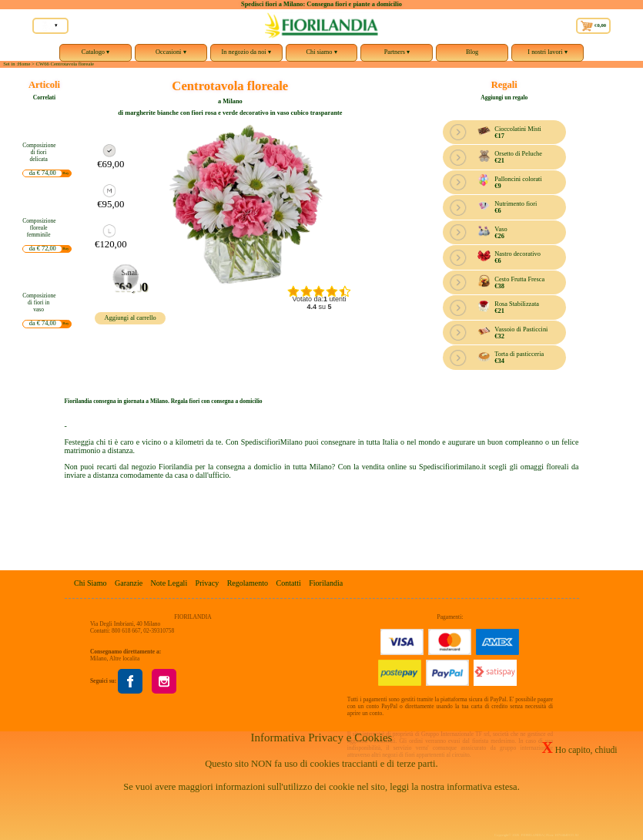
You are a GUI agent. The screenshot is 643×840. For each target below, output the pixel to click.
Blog (472, 52)
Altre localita (124, 659)
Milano (99, 659)
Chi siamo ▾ (322, 55)
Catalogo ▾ (95, 55)
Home (24, 64)
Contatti (289, 583)
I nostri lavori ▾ (548, 55)
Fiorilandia (326, 583)
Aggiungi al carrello (131, 318)
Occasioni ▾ (171, 55)
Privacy (208, 583)
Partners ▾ (397, 55)
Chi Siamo (90, 583)
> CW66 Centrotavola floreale (63, 64)
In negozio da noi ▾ (246, 55)
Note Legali (169, 583)
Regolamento (248, 583)
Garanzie (129, 583)
